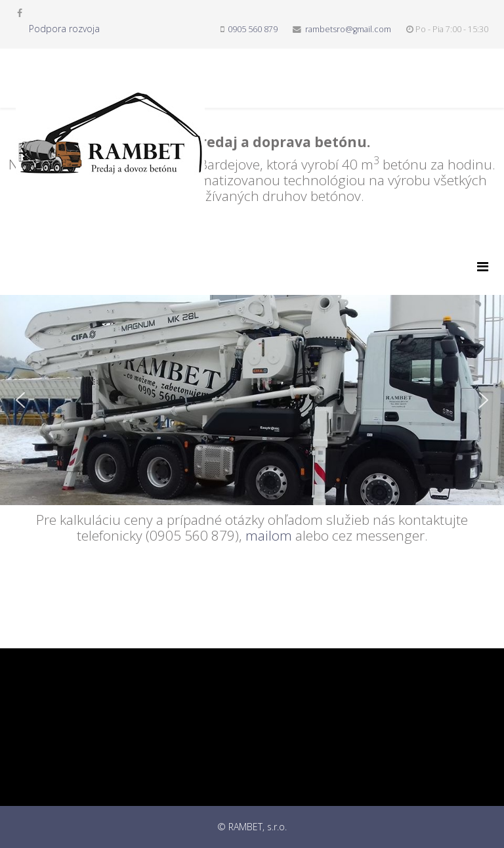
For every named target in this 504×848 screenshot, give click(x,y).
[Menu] (483, 266)
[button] (20, 400)
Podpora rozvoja (64, 29)
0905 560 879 (253, 29)
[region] (252, 358)
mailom (269, 535)
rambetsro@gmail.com (348, 29)
